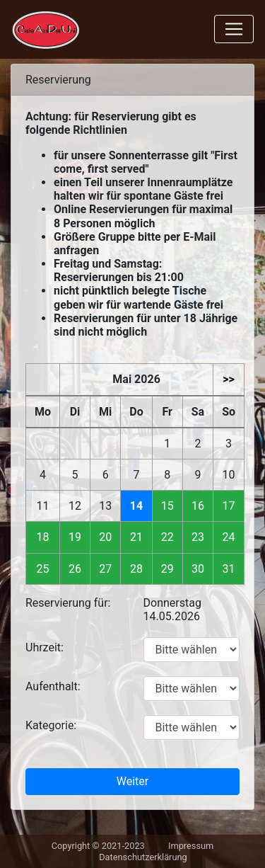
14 (136, 506)
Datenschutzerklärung (143, 857)
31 (229, 569)
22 (167, 537)
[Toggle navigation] (234, 29)
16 (198, 506)
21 (136, 537)
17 (229, 506)
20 (105, 537)
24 (229, 537)
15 (167, 506)
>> (229, 379)
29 (167, 569)
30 (198, 569)
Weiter (132, 781)
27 (105, 569)
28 (136, 569)
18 (43, 537)
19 (75, 537)
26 (75, 569)
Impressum (191, 846)
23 (198, 537)
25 (43, 569)
